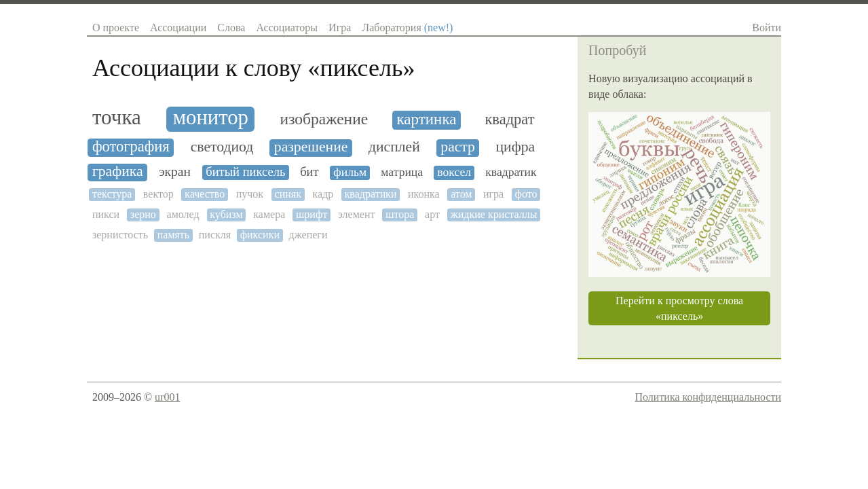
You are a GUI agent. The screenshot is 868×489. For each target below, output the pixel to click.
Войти (767, 28)
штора (400, 214)
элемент (356, 214)
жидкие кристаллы (494, 214)
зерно (143, 214)
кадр (323, 194)
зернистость (120, 235)
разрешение (311, 147)
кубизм (226, 214)
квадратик (511, 172)
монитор (211, 118)
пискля (215, 235)
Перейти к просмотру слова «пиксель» (679, 308)
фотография (131, 147)
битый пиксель (245, 172)
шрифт (312, 214)
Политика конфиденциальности (708, 397)
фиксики (260, 235)
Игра (340, 28)
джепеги (308, 235)
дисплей (394, 147)
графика (118, 171)
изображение (324, 119)
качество (205, 194)
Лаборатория (407, 28)
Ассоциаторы (287, 28)
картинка (426, 119)
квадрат (509, 120)
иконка (424, 194)
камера (269, 214)
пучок (250, 194)
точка (117, 117)
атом (461, 194)
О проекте (116, 28)
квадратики (371, 194)
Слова (231, 28)
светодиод (222, 147)
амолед (183, 214)
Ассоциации (178, 28)
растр (458, 147)
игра (493, 194)
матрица (402, 172)
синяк (288, 194)
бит (309, 172)
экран (175, 171)
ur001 (167, 397)
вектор (158, 194)
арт (432, 214)
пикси (106, 214)
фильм (350, 172)
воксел (454, 172)
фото (526, 194)
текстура (112, 194)
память (173, 235)
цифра (515, 147)
